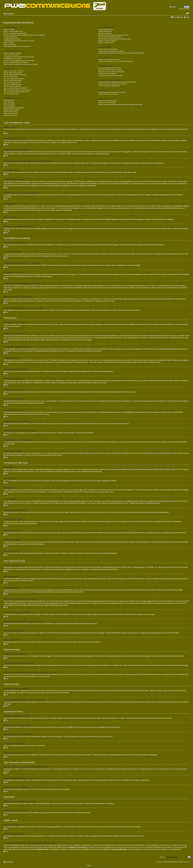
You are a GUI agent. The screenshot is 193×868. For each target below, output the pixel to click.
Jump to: (162, 857)
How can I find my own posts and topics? (111, 76)
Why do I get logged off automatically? (15, 33)
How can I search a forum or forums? (109, 68)
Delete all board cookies (170, 862)
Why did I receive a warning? (12, 86)
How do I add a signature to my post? (15, 75)
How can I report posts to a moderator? (15, 88)
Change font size (188, 13)
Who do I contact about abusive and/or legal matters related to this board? (121, 105)
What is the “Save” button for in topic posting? (17, 90)
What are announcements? (12, 110)
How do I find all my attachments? (109, 94)
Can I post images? (10, 106)
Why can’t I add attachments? (13, 84)
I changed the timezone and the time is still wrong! (19, 57)
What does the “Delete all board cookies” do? (17, 46)
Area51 (111, 836)
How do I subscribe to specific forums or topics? (113, 84)
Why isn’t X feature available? (107, 103)
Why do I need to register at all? (13, 31)
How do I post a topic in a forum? (14, 71)
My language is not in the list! (12, 59)
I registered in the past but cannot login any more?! (19, 41)
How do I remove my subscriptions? (109, 86)
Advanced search (184, 9)
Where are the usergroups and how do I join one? (113, 35)
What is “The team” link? (106, 43)
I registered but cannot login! (12, 39)
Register (181, 17)
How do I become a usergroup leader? (110, 37)
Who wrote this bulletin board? (107, 101)
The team (159, 862)
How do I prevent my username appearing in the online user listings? (24, 35)
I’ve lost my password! (10, 37)
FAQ (174, 17)
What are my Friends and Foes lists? (109, 59)
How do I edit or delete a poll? (13, 80)
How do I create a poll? (11, 77)
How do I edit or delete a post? (13, 73)
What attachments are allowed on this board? (112, 92)
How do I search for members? (108, 74)
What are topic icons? (10, 115)
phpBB (89, 865)
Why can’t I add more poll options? (14, 79)
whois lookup (139, 845)
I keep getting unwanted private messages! (111, 51)
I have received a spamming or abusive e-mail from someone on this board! (121, 53)
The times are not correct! (11, 55)
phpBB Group (58, 827)
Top (7, 133)
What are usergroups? (105, 33)
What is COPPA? (9, 43)
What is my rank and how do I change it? (16, 62)
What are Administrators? (106, 29)
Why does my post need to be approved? (16, 92)
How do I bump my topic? (11, 94)
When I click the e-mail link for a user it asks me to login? (21, 64)
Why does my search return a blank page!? (111, 72)
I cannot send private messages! (108, 49)
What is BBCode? (9, 100)
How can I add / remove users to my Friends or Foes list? (116, 61)
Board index (10, 14)
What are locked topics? (11, 113)
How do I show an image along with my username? (19, 61)
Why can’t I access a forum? (12, 82)
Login (188, 17)
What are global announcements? (14, 108)
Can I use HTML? (9, 102)
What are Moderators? (105, 31)
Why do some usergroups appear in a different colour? (115, 39)
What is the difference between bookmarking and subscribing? (117, 82)
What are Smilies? (9, 104)
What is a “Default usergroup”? (108, 41)
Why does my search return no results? (110, 70)
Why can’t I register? (10, 45)
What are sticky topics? (11, 112)
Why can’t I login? (9, 29)
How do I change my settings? (13, 53)
